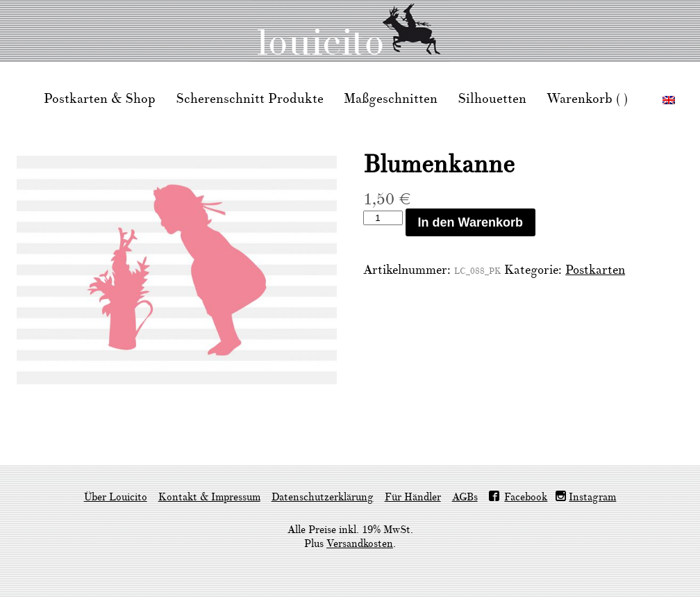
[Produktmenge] (383, 218)
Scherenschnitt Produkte (250, 99)
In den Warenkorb (470, 222)
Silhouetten (492, 99)
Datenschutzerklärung (323, 497)
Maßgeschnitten (391, 99)
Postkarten (595, 270)
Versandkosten (360, 544)
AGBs (465, 497)
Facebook (526, 497)
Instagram (592, 497)
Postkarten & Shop (100, 99)
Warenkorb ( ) (587, 99)
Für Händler (413, 497)
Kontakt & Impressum (209, 497)
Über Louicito (116, 497)
